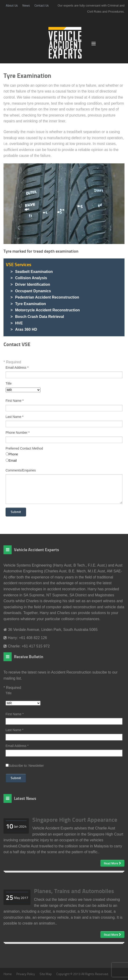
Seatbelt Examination (34, 272)
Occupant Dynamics (33, 291)
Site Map (46, 974)
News (26, 5)
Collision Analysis (31, 278)
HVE (19, 323)
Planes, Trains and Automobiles (74, 891)
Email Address (17, 368)
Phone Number (18, 433)
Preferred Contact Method (24, 449)
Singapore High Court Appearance (75, 819)
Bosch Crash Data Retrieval (40, 317)
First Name (15, 401)
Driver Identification (33, 284)
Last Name (15, 417)
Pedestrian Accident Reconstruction (47, 297)
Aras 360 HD (26, 329)
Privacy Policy (26, 974)
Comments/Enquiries (21, 470)
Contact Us (42, 5)
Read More (112, 863)
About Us (12, 5)
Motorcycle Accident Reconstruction (47, 310)
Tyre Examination (30, 304)
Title (9, 383)
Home (8, 974)
